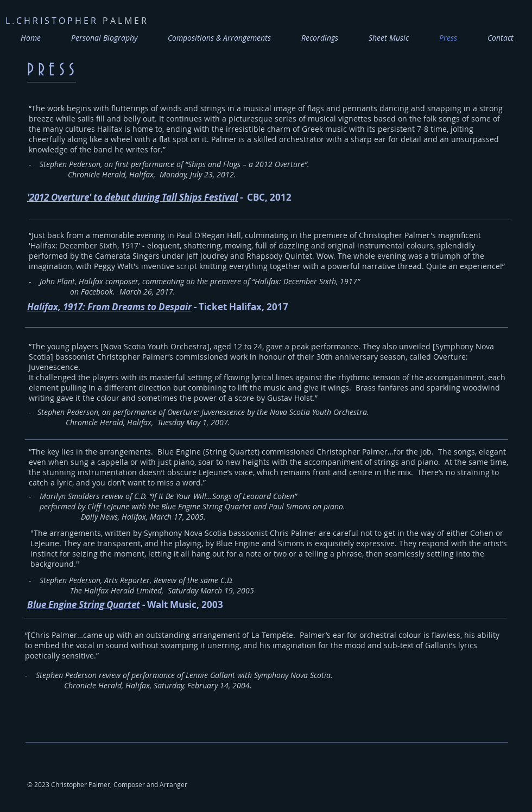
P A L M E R (76, 21)
